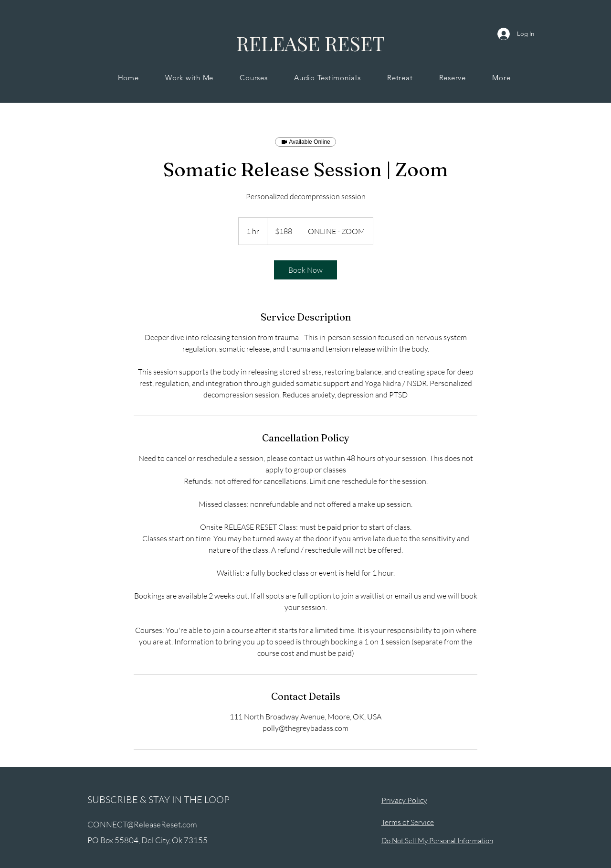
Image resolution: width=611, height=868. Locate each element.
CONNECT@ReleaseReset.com (142, 824)
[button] (189, 78)
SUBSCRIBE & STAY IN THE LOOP (158, 799)
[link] (305, 270)
